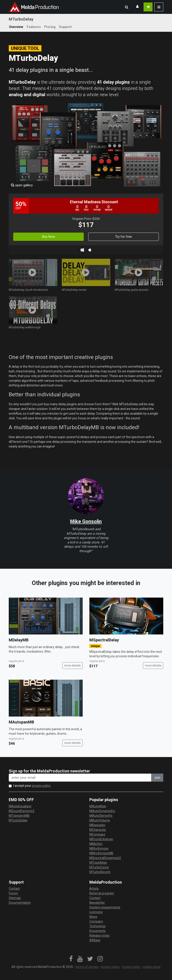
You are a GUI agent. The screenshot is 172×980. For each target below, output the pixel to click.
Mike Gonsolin (86, 521)
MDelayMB (19, 640)
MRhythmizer (99, 848)
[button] (127, 7)
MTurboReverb (100, 872)
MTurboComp (99, 867)
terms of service (87, 967)
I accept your (32, 786)
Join (157, 778)
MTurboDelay (18, 820)
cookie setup (152, 967)
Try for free (124, 237)
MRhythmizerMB (101, 853)
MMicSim (96, 844)
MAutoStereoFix (101, 816)
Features (34, 27)
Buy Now (49, 237)
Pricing (50, 27)
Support (65, 27)
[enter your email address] (80, 778)
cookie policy (131, 967)
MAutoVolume (100, 820)
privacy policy (41, 786)
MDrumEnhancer (101, 839)
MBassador (97, 825)
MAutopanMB (21, 722)
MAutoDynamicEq (102, 811)
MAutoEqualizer (20, 806)
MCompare (97, 834)
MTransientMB (19, 816)
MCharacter (98, 830)
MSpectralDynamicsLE (105, 858)
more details (72, 665)
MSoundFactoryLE (22, 811)
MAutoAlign (98, 806)
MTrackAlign (98, 863)
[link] (71, 959)
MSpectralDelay (104, 640)
